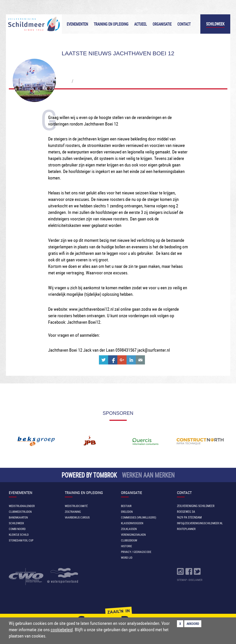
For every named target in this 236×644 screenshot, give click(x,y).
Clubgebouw (129, 540)
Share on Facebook (113, 360)
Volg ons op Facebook (189, 571)
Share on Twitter (104, 360)
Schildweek (215, 24)
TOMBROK (105, 475)
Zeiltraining (73, 512)
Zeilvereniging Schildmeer (34, 24)
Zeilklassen (129, 529)
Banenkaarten (18, 517)
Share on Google (122, 360)
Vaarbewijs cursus (77, 517)
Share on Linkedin (131, 360)
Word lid (127, 558)
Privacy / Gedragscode (136, 552)
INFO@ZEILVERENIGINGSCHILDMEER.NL (200, 523)
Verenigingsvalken (133, 535)
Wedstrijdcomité (76, 506)
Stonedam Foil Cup (21, 540)
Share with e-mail (140, 360)
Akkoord (193, 624)
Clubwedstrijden (20, 512)
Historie (126, 546)
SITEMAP (182, 580)
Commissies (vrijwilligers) (139, 517)
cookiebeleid (62, 630)
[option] (36, 441)
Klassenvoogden (132, 523)
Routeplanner (186, 529)
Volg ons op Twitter (197, 571)
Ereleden (127, 512)
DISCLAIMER (195, 580)
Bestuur (126, 506)
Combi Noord (17, 529)
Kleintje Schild (19, 535)
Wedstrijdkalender (22, 506)
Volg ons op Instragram (180, 571)
